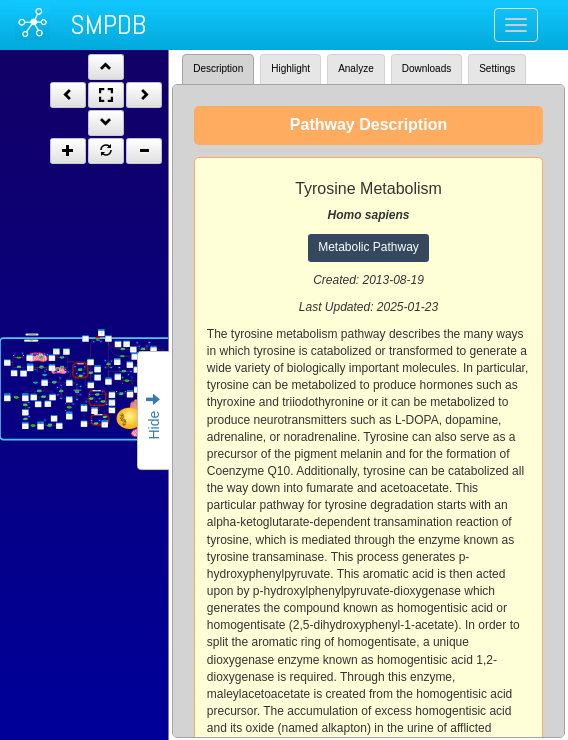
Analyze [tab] (356, 68)
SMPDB (108, 24)
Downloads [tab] (426, 68)
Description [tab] (218, 68)
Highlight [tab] (290, 68)
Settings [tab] (497, 68)
